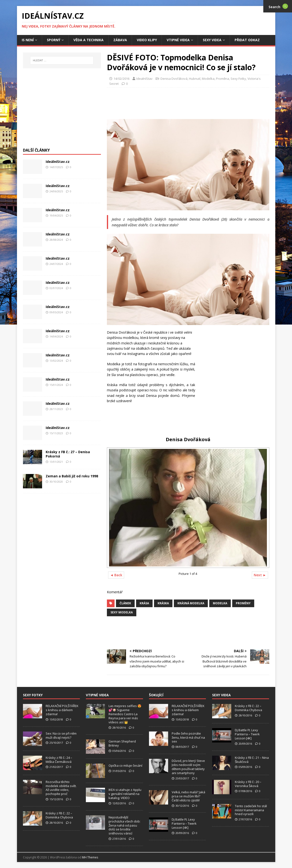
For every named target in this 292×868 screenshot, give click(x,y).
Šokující (156, 695)
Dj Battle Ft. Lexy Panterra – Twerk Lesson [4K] (184, 823)
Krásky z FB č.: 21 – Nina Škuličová (252, 760)
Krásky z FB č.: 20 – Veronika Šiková (248, 784)
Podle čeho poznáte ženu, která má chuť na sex (188, 737)
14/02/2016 (121, 79)
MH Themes (90, 857)
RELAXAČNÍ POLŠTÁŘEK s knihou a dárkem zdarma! (62, 710)
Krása (144, 603)
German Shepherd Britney (122, 743)
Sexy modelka (122, 612)
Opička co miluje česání (125, 765)
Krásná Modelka (191, 603)
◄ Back (116, 575)
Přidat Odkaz (247, 40)
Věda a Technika (88, 40)
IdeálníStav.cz (58, 162)
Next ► (260, 575)
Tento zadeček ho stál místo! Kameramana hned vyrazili (251, 810)
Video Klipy (147, 40)
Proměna (223, 79)
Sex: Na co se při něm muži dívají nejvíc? (61, 735)
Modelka (208, 79)
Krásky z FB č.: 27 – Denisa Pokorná (68, 454)
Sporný (54, 40)
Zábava (120, 40)
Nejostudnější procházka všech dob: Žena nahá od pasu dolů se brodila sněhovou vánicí (124, 825)
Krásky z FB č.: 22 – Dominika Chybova (59, 815)
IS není (28, 40)
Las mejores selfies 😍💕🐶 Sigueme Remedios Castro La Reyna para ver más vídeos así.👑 (125, 714)
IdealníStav (144, 79)
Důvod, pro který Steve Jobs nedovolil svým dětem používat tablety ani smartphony (188, 767)
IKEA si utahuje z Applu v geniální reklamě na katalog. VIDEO (125, 794)
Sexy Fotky (238, 79)
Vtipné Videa (178, 40)
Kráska (163, 603)
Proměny (243, 603)
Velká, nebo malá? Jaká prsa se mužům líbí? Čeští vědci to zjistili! (188, 796)
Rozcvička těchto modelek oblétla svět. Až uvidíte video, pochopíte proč (61, 788)
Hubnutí (195, 79)
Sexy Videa (212, 40)
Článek (125, 603)
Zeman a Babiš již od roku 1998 (72, 476)
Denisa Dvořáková (174, 79)
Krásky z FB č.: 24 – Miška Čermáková (59, 760)
